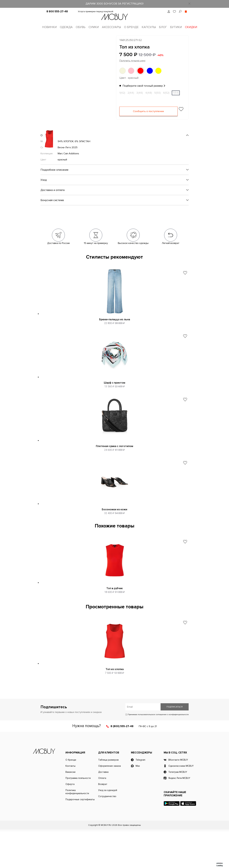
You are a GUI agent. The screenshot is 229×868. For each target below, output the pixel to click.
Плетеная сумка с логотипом (114, 460)
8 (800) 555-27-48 (122, 763)
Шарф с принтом (114, 390)
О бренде (131, 27)
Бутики (176, 27)
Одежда (66, 27)
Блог (163, 27)
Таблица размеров (108, 796)
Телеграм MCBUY (178, 809)
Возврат (103, 821)
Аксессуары (111, 27)
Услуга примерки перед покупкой (96, 11)
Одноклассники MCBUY (181, 803)
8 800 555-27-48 (57, 11)
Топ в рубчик (114, 616)
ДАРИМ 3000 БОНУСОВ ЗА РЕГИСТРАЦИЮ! (114, 4)
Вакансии (70, 809)
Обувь (81, 27)
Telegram (140, 796)
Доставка (103, 809)
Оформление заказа (110, 803)
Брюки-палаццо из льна (115, 320)
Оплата (102, 815)
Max (138, 803)
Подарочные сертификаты (80, 836)
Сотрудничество (107, 833)
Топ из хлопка (115, 701)
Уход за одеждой (108, 827)
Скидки (191, 27)
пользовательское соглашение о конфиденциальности (163, 751)
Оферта (70, 821)
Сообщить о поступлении (148, 112)
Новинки (49, 27)
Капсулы (149, 27)
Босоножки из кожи (114, 530)
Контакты (70, 803)
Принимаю (157, 751)
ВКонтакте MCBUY (178, 796)
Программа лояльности (78, 815)
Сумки (94, 27)
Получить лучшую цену (132, 62)
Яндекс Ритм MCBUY (179, 815)
